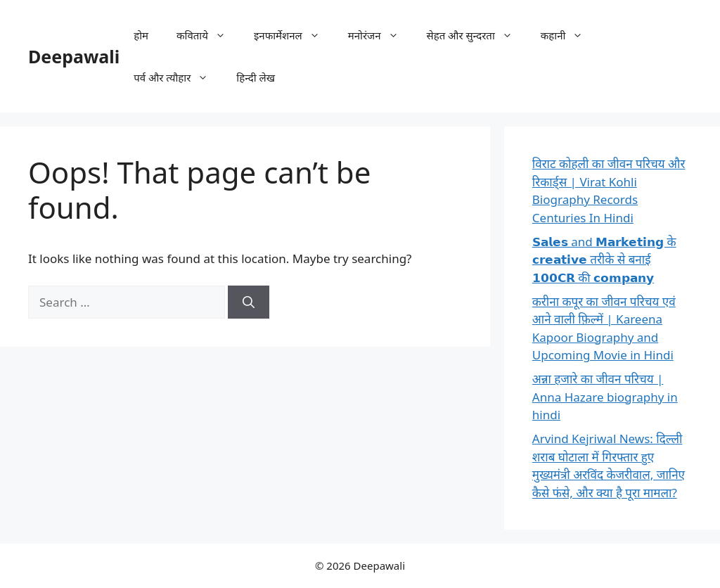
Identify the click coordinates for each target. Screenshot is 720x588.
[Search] (249, 302)
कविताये (208, 35)
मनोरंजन (380, 35)
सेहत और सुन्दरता (477, 35)
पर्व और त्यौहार (178, 77)
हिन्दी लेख (256, 77)
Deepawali (74, 56)
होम (141, 35)
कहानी (569, 35)
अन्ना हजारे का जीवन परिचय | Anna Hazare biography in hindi (605, 397)
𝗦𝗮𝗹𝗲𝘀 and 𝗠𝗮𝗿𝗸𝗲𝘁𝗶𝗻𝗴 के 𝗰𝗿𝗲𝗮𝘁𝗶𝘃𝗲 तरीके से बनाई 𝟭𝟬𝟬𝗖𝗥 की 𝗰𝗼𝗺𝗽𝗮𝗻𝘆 (604, 260)
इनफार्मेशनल (294, 35)
